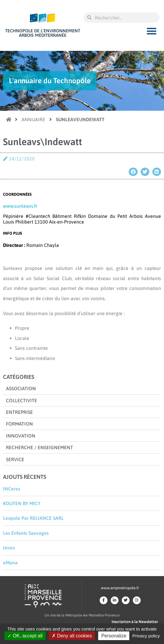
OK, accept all (25, 636)
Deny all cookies (72, 636)
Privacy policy (146, 636)
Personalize (114, 636)
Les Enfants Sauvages (26, 533)
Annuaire (33, 119)
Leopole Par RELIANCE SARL (33, 518)
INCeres (12, 489)
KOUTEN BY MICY (22, 503)
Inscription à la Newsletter (135, 622)
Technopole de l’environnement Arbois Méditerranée (43, 33)
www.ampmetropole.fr (120, 588)
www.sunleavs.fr (20, 206)
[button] (152, 31)
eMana (10, 563)
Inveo (9, 548)
